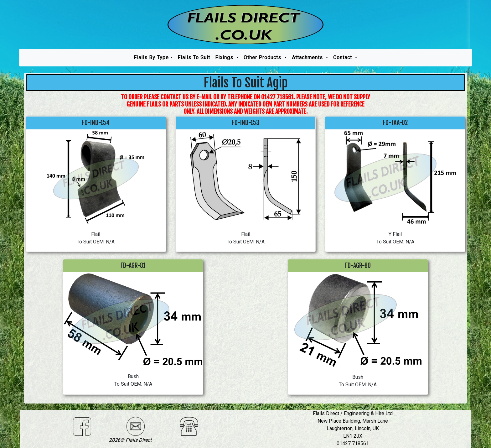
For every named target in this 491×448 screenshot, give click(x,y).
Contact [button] (343, 57)
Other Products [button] (263, 57)
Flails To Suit (194, 57)
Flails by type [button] (151, 57)
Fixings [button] (225, 57)
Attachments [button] (308, 57)
